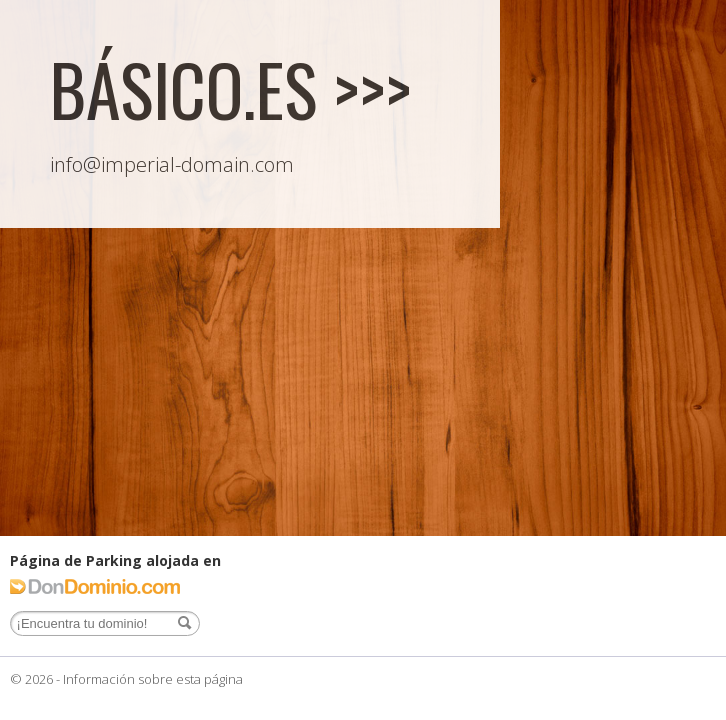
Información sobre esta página (153, 679)
